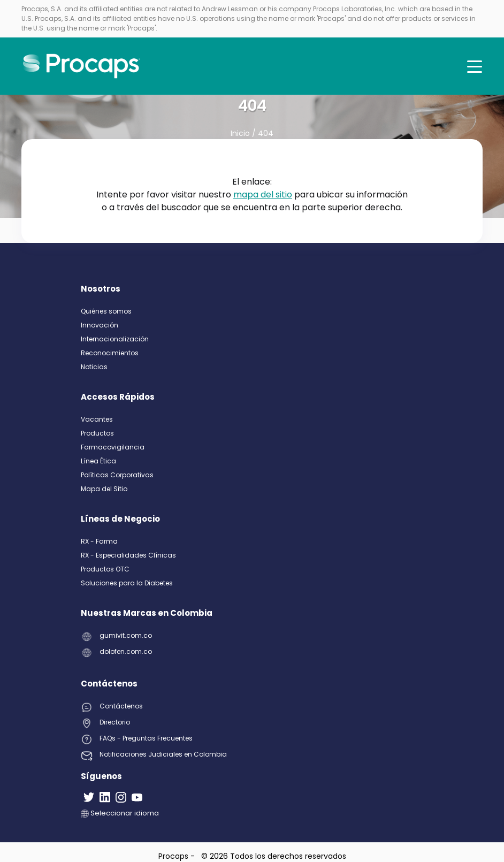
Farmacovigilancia (113, 447)
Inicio (241, 133)
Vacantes (97, 419)
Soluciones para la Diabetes (127, 583)
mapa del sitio (263, 194)
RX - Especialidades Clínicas (128, 555)
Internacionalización (115, 339)
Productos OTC (105, 569)
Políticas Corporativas (117, 475)
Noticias (94, 367)
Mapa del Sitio (104, 489)
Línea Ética (98, 461)
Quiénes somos (106, 311)
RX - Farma (99, 541)
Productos (97, 433)
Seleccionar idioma (120, 813)
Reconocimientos (110, 353)
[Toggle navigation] (475, 66)
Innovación (100, 325)
